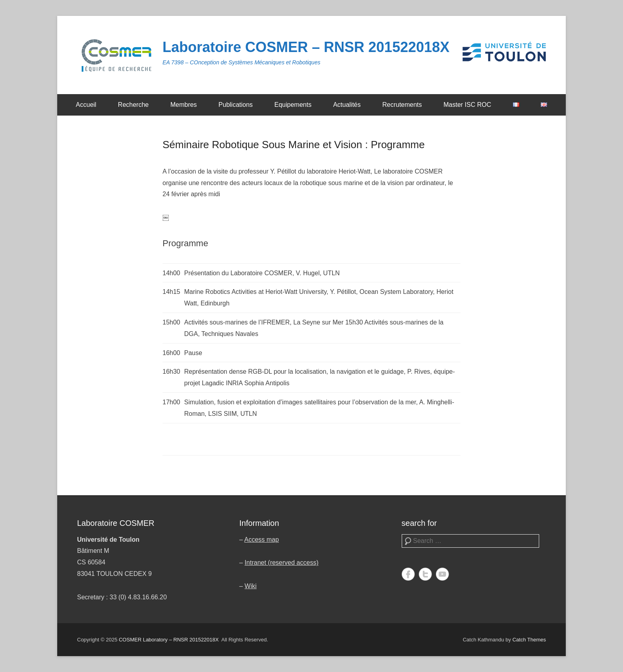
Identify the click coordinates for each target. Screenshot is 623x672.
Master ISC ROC (467, 105)
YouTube (442, 574)
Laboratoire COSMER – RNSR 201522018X (306, 47)
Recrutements (402, 105)
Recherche (133, 105)
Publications (236, 105)
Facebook (408, 574)
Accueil (86, 105)
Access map (262, 540)
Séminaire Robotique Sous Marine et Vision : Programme (294, 145)
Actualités (347, 105)
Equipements (293, 105)
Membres (184, 105)
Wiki (251, 586)
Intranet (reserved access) (282, 563)
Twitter (425, 574)
